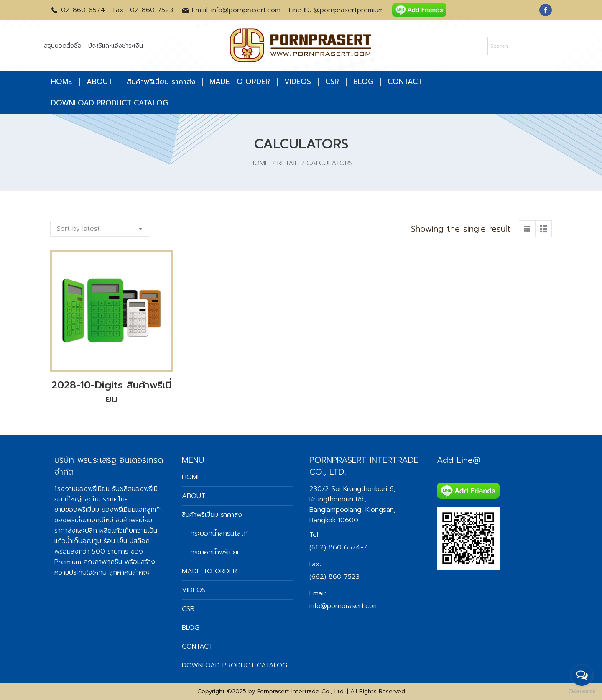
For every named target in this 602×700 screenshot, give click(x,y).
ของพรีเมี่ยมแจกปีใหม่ (84, 520)
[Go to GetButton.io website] (582, 691)
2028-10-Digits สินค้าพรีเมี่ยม (111, 392)
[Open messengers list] (582, 675)
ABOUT (194, 496)
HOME (191, 477)
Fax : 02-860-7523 (143, 10)
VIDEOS (194, 590)
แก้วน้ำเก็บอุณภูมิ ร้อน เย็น (91, 541)
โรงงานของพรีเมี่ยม (82, 489)
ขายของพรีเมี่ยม (77, 510)
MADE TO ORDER (209, 571)
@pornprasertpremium (349, 10)
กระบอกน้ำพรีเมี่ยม (216, 552)
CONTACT (197, 646)
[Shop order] (100, 229)
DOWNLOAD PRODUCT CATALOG (235, 665)
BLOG (191, 628)
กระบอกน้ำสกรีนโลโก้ (219, 534)
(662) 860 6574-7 (338, 547)
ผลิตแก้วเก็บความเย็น (128, 531)
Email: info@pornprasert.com (231, 10)
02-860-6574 (78, 10)
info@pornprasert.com (344, 606)
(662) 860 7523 (334, 577)
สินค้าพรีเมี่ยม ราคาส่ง (212, 515)
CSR (188, 609)
